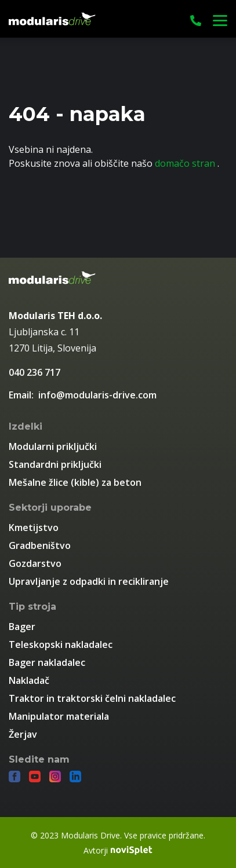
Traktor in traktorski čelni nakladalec (92, 698)
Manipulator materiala (59, 716)
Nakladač (29, 680)
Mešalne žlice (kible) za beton (75, 482)
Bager (22, 627)
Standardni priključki (55, 464)
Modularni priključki (53, 446)
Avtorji (118, 850)
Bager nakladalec (47, 662)
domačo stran (186, 163)
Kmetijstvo (34, 528)
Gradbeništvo (40, 545)
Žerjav (23, 734)
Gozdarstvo (35, 563)
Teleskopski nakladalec (61, 644)
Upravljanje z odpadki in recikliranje (89, 581)
